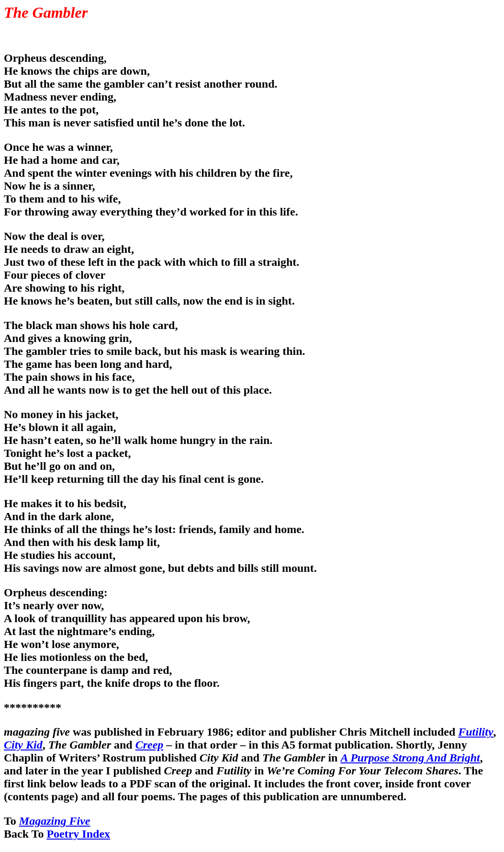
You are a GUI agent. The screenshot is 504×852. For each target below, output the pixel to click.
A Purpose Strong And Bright (410, 758)
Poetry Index (78, 834)
